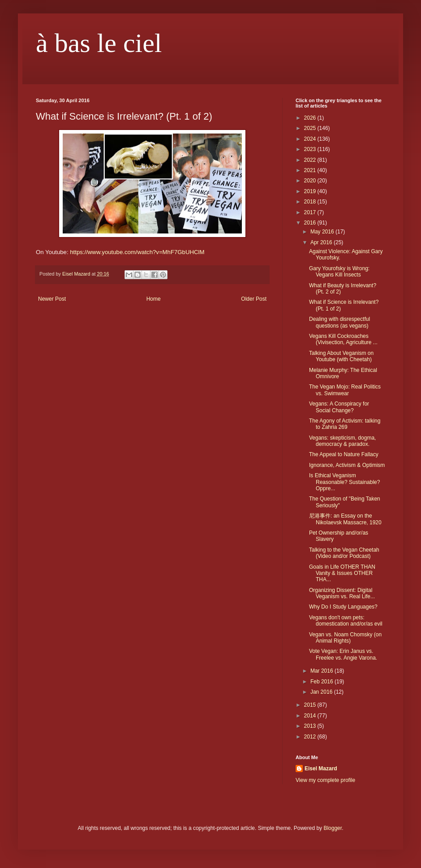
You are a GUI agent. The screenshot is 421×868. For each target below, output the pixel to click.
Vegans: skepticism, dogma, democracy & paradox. (342, 441)
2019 (311, 191)
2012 (311, 737)
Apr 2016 (322, 242)
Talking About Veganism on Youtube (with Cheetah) (341, 356)
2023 (311, 149)
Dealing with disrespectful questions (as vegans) (339, 322)
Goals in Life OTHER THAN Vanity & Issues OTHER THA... (342, 573)
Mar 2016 (322, 671)
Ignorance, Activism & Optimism (347, 465)
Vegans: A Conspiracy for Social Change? (339, 407)
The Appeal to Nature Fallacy (344, 454)
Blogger (333, 828)
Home (154, 299)
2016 (311, 223)
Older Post (254, 299)
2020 (311, 181)
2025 (311, 128)
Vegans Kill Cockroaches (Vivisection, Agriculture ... (343, 339)
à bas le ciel (99, 43)
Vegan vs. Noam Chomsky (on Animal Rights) (345, 638)
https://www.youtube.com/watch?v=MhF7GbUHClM (137, 252)
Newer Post (52, 299)
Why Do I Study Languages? (343, 607)
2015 (311, 705)
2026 (311, 118)
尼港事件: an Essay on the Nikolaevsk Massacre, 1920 (345, 519)
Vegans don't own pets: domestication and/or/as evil (346, 621)
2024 (311, 139)
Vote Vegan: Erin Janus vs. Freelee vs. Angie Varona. (343, 654)
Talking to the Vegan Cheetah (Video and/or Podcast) (344, 553)
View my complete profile (325, 780)
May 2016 (323, 232)
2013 (311, 726)
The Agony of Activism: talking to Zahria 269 (345, 424)
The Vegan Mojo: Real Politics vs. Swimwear (345, 390)
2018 (311, 202)
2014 (311, 716)
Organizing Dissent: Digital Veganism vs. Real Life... (342, 593)
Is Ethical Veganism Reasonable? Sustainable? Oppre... (344, 482)
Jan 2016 (322, 692)
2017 (311, 212)
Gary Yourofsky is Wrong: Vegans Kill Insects (339, 272)
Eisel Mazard (321, 769)
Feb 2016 (322, 682)
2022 (311, 160)
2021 (311, 170)
